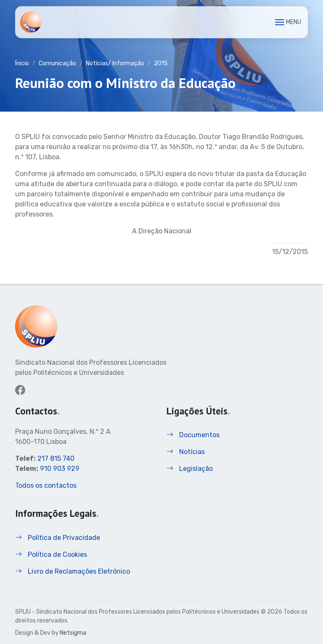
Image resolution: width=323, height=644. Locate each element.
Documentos (193, 435)
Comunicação (57, 63)
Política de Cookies (51, 554)
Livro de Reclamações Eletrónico (73, 571)
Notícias (186, 452)
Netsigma (73, 633)
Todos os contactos (46, 485)
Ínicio (22, 63)
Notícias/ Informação (115, 63)
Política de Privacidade (58, 538)
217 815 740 (56, 458)
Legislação (190, 469)
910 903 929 (60, 469)
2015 (161, 63)
